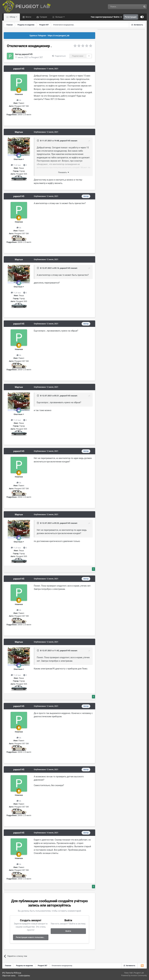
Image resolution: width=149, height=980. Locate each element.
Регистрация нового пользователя (32, 937)
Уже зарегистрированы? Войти (106, 17)
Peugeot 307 (37, 57)
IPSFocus (17, 973)
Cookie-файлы (24, 976)
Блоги (28, 17)
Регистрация (131, 17)
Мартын (19, 132)
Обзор (12, 17)
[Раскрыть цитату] (38, 141)
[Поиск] (118, 7)
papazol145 (27, 54)
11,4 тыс (16, 165)
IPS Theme (7, 973)
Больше (59, 17)
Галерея (43, 17)
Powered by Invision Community (134, 976)
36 (19, 100)
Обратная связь (9, 976)
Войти (68, 931)
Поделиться (59, 56)
